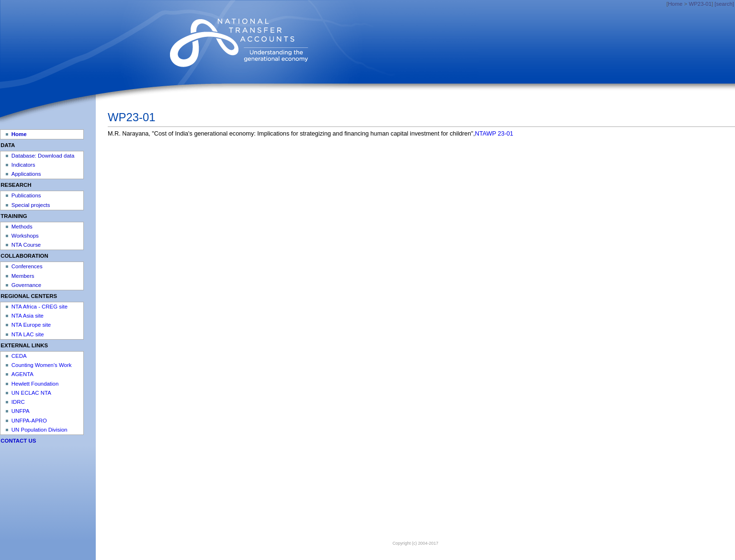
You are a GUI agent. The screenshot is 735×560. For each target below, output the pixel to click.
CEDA (19, 356)
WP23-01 (700, 4)
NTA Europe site (31, 325)
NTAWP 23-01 (494, 134)
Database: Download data (43, 156)
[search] (724, 4)
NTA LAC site (28, 334)
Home (675, 4)
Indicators (23, 165)
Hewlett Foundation (35, 384)
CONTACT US (18, 441)
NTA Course (26, 245)
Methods (22, 227)
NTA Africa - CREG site (40, 307)
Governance (26, 285)
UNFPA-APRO (29, 421)
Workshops (25, 236)
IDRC (18, 402)
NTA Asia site (28, 316)
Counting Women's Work (42, 365)
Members (23, 276)
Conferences (27, 266)
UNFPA (21, 411)
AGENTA (23, 374)
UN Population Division (40, 430)
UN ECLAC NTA (31, 393)
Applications (26, 174)
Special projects (31, 205)
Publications (26, 195)
